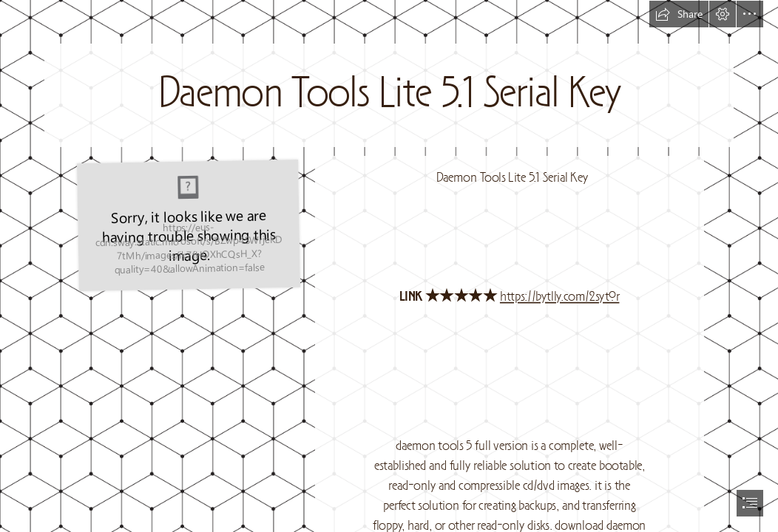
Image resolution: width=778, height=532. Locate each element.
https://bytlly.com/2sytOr (560, 297)
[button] (679, 14)
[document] (389, 266)
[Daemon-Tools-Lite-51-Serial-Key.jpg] (188, 225)
